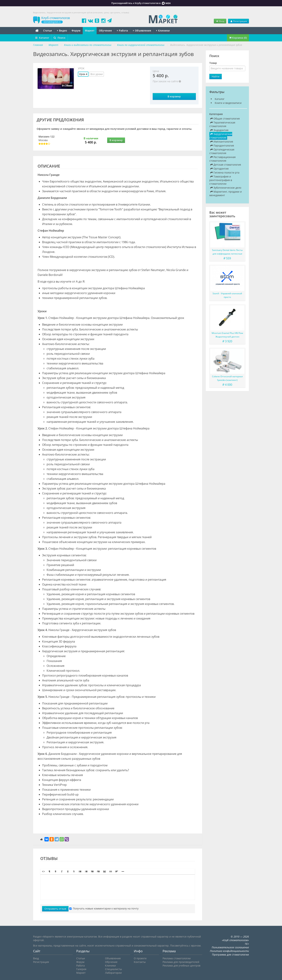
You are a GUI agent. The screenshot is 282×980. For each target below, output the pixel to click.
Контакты (140, 962)
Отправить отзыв (55, 909)
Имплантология (222, 142)
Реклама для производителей (181, 962)
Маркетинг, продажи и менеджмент (226, 193)
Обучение (105, 31)
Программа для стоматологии (230, 955)
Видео (62, 31)
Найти (216, 76)
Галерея (81, 969)
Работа (122, 31)
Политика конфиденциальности (229, 951)
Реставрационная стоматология (222, 159)
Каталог (42, 38)
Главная (38, 45)
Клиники (163, 31)
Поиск (60, 38)
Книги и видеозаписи (228, 103)
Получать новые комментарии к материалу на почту (104, 908)
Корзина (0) (238, 38)
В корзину (174, 96)
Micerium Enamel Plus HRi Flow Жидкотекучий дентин (227, 335)
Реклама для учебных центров (181, 966)
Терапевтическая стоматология (222, 124)
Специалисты (113, 969)
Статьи (48, 31)
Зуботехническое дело (226, 188)
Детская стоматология (226, 165)
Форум (76, 31)
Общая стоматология (225, 119)
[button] (43, 871)
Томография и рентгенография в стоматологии (221, 180)
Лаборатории (113, 973)
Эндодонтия (219, 130)
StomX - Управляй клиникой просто (227, 295)
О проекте (140, 958)
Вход (220, 21)
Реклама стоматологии (177, 958)
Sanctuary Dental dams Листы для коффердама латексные (227, 252)
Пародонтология (222, 146)
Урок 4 (83, 74)
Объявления (142, 31)
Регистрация (238, 21)
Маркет (90, 31)
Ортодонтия (219, 169)
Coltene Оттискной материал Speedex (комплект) (227, 378)
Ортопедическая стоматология (222, 151)
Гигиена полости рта (225, 173)
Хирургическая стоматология (221, 136)
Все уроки (97, 74)
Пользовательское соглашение (230, 947)
